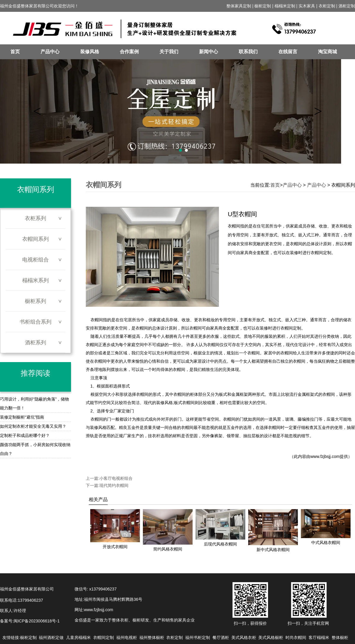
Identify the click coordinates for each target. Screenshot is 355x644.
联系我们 (248, 52)
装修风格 (90, 52)
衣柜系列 (35, 218)
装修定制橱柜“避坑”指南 (22, 417)
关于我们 (169, 52)
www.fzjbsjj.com (325, 456)
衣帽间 (97, 320)
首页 (15, 52)
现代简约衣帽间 (114, 485)
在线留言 (288, 52)
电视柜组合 (35, 260)
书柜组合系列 (35, 322)
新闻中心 (209, 52)
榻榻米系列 (35, 280)
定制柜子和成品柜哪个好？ (25, 435)
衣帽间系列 (35, 239)
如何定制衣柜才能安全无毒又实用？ (33, 426)
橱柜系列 (35, 301)
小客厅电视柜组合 (116, 478)
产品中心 (50, 52)
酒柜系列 (35, 343)
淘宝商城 (327, 52)
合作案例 (129, 52)
